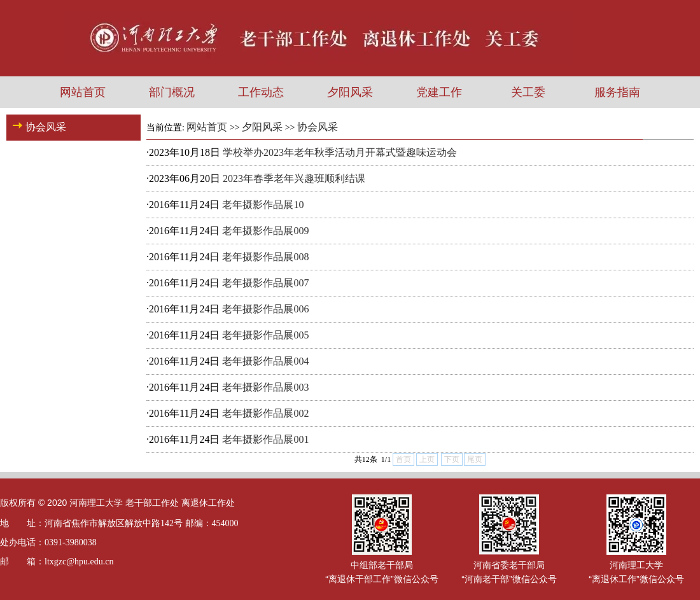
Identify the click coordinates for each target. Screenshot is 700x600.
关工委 (528, 92)
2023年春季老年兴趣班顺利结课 (294, 178)
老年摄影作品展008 (265, 257)
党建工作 (439, 92)
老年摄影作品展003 (265, 387)
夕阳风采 (350, 92)
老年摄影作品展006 (265, 309)
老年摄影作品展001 (265, 439)
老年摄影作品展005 (265, 335)
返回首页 (673, 127)
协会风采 (318, 127)
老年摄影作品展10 (263, 205)
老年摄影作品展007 (265, 283)
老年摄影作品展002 (265, 413)
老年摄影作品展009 (265, 231)
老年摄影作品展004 (265, 361)
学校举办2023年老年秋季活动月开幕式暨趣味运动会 (340, 152)
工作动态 (261, 92)
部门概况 (172, 92)
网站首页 (83, 92)
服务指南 (617, 92)
